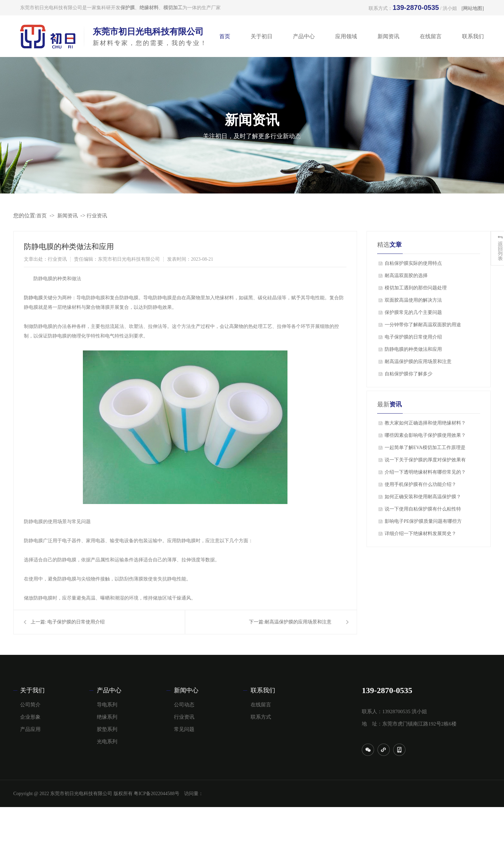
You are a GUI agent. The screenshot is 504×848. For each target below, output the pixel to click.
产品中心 (304, 36)
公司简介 (30, 705)
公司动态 (184, 705)
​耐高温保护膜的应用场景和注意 (298, 622)
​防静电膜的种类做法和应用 (413, 349)
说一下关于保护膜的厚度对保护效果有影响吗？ (425, 462)
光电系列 (107, 742)
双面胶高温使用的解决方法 (413, 300)
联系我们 (473, 36)
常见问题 (184, 729)
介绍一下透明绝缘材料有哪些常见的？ (425, 472)
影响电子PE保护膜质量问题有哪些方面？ (423, 523)
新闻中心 (186, 690)
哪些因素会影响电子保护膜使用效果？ (425, 435)
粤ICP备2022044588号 (157, 794)
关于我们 (32, 690)
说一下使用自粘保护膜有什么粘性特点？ (423, 511)
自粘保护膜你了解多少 (409, 374)
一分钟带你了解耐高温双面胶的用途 (423, 325)
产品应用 (30, 729)
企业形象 (30, 717)
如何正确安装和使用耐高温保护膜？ (423, 497)
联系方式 (261, 717)
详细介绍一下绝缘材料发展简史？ (420, 534)
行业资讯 (97, 216)
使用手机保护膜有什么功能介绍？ (420, 484)
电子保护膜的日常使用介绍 (76, 622)
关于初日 (262, 36)
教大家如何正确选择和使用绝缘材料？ (425, 423)
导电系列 (107, 705)
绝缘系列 (107, 717)
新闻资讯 (388, 36)
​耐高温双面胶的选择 (406, 276)
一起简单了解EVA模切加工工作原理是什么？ (425, 449)
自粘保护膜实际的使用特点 (413, 263)
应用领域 (346, 36)
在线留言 (431, 36)
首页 (225, 36)
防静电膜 (33, 298)
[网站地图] (473, 8)
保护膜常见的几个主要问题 (413, 312)
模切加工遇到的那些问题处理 (416, 288)
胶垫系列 (107, 729)
